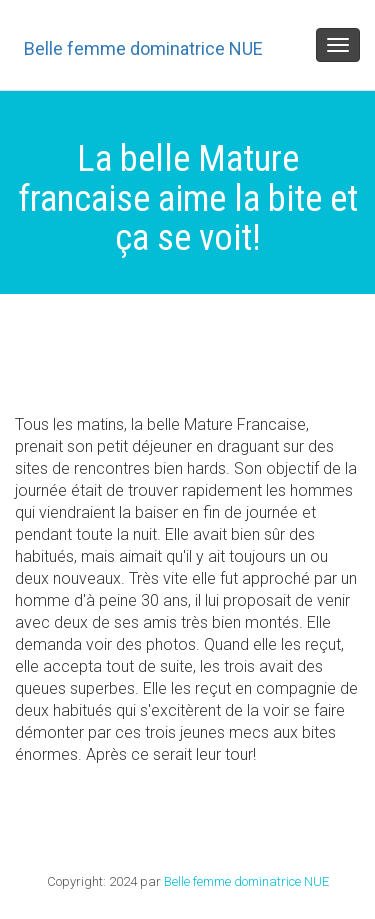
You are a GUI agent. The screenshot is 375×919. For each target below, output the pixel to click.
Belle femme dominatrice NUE (143, 48)
